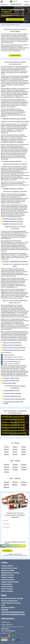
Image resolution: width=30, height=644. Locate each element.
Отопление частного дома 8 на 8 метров (13, 430)
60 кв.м (24, 452)
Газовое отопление (7, 566)
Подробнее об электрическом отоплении (14, 119)
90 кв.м (24, 454)
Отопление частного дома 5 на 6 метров (13, 417)
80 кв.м (15, 454)
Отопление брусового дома (11, 391)
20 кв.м (15, 447)
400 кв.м (15, 485)
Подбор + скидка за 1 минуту (13, 546)
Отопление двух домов (9, 383)
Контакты (27, 4)
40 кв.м (24, 449)
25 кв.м (24, 447)
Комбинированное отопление (10, 573)
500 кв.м (24, 485)
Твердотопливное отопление (10, 582)
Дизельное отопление (8, 570)
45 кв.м (6, 452)
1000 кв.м (6, 487)
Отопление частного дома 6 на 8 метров (13, 425)
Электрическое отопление (9, 568)
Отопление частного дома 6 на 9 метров (13, 428)
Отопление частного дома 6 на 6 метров (13, 422)
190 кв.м (6, 472)
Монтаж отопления (7, 591)
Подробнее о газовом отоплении (12, 161)
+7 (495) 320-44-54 (16, 4)
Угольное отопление (7, 577)
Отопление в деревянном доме (12, 396)
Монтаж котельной (7, 587)
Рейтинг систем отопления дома (12, 345)
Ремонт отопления (7, 589)
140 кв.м (15, 467)
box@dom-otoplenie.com (7, 624)
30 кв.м (6, 449)
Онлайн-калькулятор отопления (11, 603)
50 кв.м (15, 452)
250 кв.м (15, 482)
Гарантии (4, 610)
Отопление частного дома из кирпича (14, 399)
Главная (3, 25)
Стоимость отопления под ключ (12, 343)
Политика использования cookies (13, 615)
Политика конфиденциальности (13, 612)
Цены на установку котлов (9, 601)
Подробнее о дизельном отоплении (13, 189)
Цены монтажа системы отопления (12, 598)
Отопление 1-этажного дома (11, 378)
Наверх (26, 2)
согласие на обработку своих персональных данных (15, 555)
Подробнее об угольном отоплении (13, 221)
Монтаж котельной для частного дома (14, 350)
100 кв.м (6, 465)
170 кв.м (15, 469)
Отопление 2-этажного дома (11, 381)
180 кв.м (24, 469)
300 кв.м (24, 482)
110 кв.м (15, 465)
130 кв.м (6, 467)
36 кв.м (15, 449)
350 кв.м (6, 485)
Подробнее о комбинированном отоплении (15, 261)
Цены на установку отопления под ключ (14, 348)
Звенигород (4, 4)
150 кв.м (24, 467)
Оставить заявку (15, 55)
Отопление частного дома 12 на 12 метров (14, 433)
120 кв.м (24, 465)
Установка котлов (7, 584)
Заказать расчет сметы (15, 19)
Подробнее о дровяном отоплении (13, 224)
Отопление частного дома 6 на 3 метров (13, 419)
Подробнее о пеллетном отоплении (13, 219)
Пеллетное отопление (8, 580)
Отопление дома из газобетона (12, 393)
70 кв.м (6, 454)
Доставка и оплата (8, 608)
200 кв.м (6, 482)
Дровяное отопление (8, 575)
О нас (3, 605)
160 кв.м (6, 469)
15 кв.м (6, 447)
